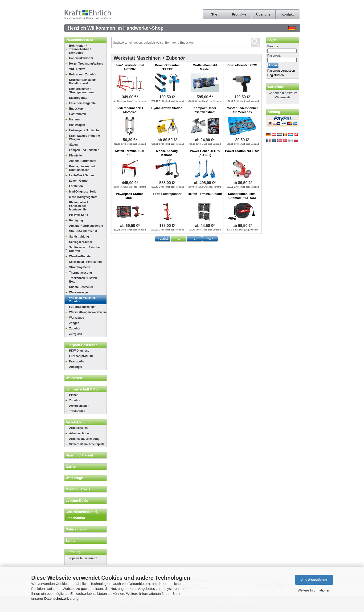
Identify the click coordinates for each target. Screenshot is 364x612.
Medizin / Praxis (78, 489)
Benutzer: (274, 46)
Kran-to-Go (77, 361)
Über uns (263, 14)
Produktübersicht (79, 40)
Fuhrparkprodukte (81, 356)
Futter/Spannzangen (83, 307)
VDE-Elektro (77, 69)
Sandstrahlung (79, 237)
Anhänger (76, 367)
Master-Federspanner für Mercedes (242, 110)
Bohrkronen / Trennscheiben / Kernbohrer (80, 49)
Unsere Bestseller (81, 287)
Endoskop (76, 109)
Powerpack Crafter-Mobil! (130, 196)
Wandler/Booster (81, 256)
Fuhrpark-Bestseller (81, 345)
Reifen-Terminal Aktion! (205, 194)
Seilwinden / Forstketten (86, 262)
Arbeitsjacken (79, 428)
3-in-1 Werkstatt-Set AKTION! (130, 67)
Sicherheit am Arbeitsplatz (87, 444)
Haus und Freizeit (80, 455)
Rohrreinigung (77, 529)
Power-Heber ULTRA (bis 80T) (205, 153)
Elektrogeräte (78, 98)
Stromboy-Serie (80, 267)
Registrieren (276, 75)
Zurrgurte (76, 334)
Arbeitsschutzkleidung (84, 439)
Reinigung (76, 220)
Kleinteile (76, 156)
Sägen (74, 145)
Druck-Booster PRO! (242, 65)
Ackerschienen (79, 406)
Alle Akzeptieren (314, 580)
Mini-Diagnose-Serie (83, 192)
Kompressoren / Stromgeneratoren (82, 91)
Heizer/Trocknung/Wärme (86, 64)
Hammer (75, 119)
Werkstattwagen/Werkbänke (88, 312)
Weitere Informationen (314, 590)
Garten (71, 467)
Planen (74, 395)
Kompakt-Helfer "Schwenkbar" (205, 110)
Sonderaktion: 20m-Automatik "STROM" (242, 196)
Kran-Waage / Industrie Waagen (85, 138)
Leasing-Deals (77, 501)
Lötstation (76, 186)
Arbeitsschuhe (79, 433)
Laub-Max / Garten (82, 175)
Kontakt (287, 14)
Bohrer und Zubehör (83, 74)
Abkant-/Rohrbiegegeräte (86, 226)
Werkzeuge (77, 318)
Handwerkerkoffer (81, 58)
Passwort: (274, 55)
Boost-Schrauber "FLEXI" (167, 67)
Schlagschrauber (81, 242)
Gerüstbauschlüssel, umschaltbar (82, 515)
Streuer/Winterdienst (83, 231)
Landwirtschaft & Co (82, 389)
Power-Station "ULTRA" (242, 151)
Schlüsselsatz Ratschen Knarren (85, 249)
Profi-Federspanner (168, 194)
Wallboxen (74, 378)
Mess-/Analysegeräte (83, 197)
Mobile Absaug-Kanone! (167, 153)
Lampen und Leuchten (84, 150)
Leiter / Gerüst (79, 181)
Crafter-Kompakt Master (205, 67)
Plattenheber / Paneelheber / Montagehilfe (79, 206)
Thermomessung (81, 273)
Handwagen (77, 125)
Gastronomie (78, 114)
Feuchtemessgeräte (83, 103)
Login (272, 40)
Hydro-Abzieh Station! (167, 108)
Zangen (74, 323)
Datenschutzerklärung (61, 598)
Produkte (239, 14)
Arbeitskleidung (78, 422)
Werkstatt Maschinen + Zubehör (85, 300)
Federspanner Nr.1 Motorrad (130, 110)
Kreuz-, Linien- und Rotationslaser (82, 168)
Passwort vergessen (281, 71)
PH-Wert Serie (79, 215)
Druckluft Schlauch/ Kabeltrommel (83, 82)
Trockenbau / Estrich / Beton (84, 280)
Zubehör (75, 329)
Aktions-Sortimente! (83, 161)
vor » (211, 239)
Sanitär (71, 541)
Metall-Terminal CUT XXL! (130, 153)
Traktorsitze (77, 411)
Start (215, 14)
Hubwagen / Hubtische (84, 130)
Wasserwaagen (79, 292)
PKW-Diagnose (79, 351)
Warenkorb (276, 87)
